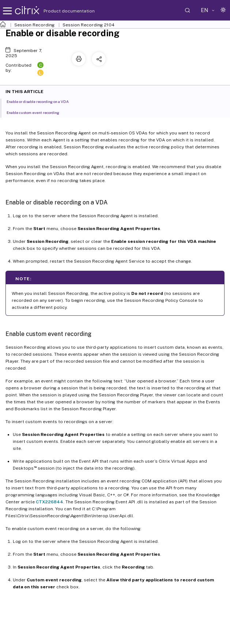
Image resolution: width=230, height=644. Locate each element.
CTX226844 (50, 502)
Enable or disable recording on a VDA (42, 101)
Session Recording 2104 (88, 25)
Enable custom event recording (37, 112)
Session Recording (34, 25)
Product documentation (60, 11)
